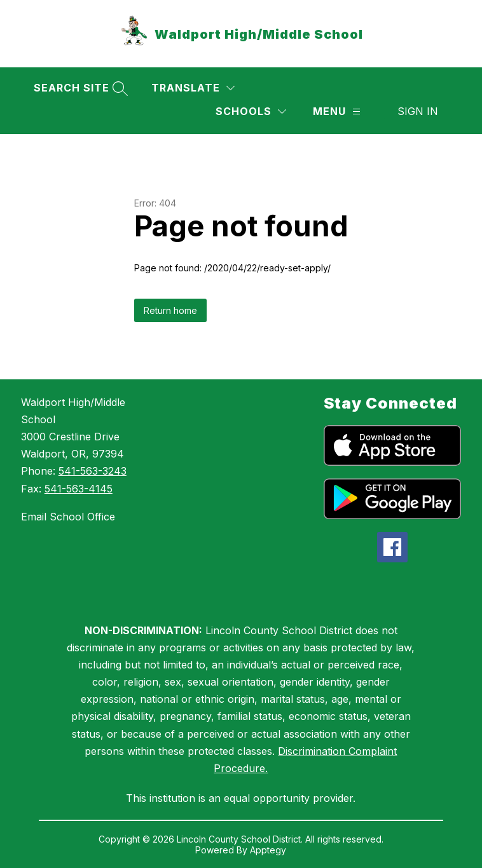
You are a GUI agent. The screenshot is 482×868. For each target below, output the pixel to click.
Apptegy (268, 850)
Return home (170, 310)
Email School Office (68, 517)
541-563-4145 (79, 489)
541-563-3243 (93, 471)
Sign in (418, 111)
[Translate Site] (193, 88)
